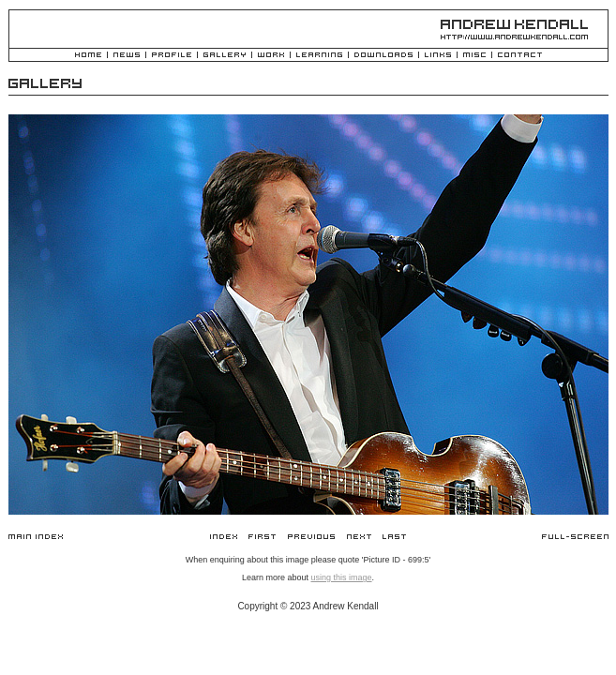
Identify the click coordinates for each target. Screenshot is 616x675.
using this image (341, 577)
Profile (172, 56)
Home (88, 56)
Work (271, 56)
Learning (319, 56)
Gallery (225, 56)
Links (438, 56)
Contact (520, 56)
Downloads (383, 56)
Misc (474, 56)
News (127, 56)
